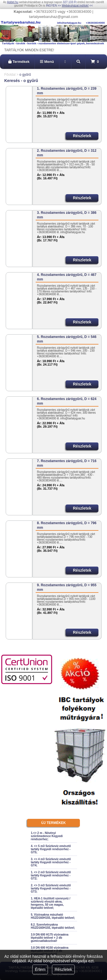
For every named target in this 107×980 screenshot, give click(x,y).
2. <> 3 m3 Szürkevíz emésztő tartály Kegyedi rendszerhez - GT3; (51, 888)
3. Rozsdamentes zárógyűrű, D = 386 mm (67, 215)
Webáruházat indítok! (75, 6)
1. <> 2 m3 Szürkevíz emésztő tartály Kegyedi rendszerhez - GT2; (51, 875)
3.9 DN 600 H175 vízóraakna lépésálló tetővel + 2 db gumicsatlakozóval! (50, 938)
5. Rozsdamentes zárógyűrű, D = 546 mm (67, 339)
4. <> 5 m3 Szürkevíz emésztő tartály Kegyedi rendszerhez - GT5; (51, 849)
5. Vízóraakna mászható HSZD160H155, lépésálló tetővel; (53, 916)
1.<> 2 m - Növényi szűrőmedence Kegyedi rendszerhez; (47, 836)
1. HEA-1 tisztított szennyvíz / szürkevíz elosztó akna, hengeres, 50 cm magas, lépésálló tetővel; (51, 903)
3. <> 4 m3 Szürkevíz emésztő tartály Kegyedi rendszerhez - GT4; (51, 862)
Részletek (63, 969)
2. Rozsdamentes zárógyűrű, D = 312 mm (67, 153)
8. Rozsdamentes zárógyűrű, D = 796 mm (67, 525)
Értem (40, 969)
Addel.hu (13, 2)
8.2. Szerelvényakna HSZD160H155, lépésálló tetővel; (53, 926)
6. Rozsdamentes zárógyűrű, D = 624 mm (67, 401)
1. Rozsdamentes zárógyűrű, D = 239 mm (67, 91)
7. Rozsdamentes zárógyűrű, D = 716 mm (67, 463)
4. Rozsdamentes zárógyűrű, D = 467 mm (67, 277)
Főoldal (10, 75)
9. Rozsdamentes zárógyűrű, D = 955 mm (67, 587)
